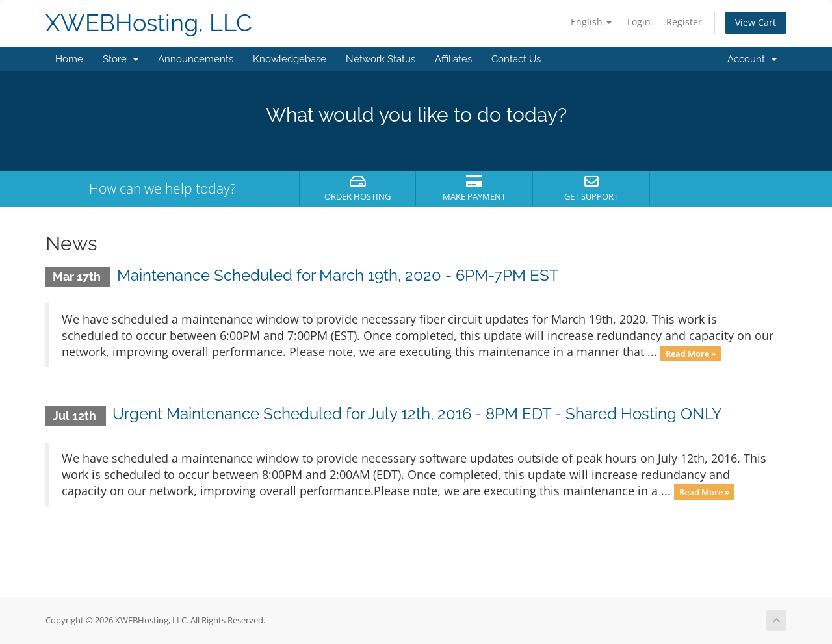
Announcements (196, 59)
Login (639, 22)
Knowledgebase (290, 59)
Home (69, 59)
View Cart (756, 22)
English (591, 22)
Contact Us (516, 59)
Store (121, 59)
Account (752, 59)
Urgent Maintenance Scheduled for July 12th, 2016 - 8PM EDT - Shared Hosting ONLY (417, 414)
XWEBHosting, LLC (149, 23)
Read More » (691, 353)
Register (684, 22)
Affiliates (453, 59)
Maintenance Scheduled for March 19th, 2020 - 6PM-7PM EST (338, 275)
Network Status (381, 59)
